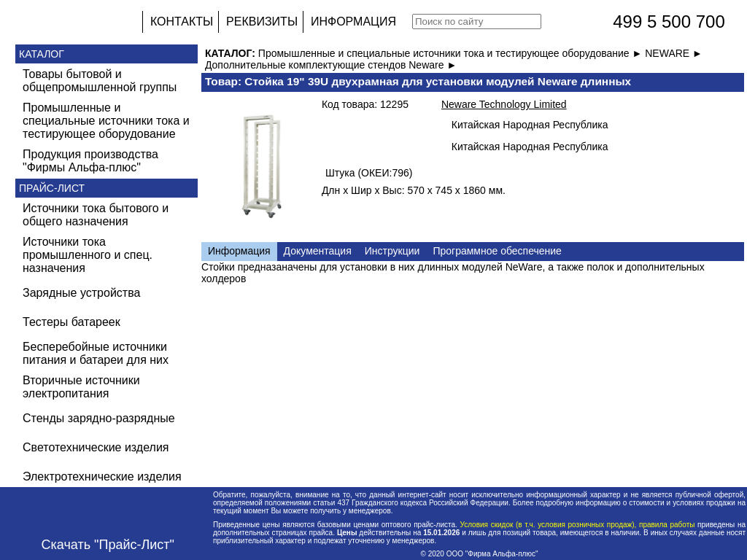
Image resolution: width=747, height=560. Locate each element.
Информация (239, 251)
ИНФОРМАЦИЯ (353, 22)
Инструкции (392, 251)
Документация (318, 251)
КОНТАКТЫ (182, 22)
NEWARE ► (674, 53)
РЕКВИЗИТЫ (262, 22)
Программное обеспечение (497, 251)
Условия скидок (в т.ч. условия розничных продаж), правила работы (577, 525)
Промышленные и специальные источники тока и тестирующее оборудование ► (452, 53)
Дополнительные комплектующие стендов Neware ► (331, 65)
